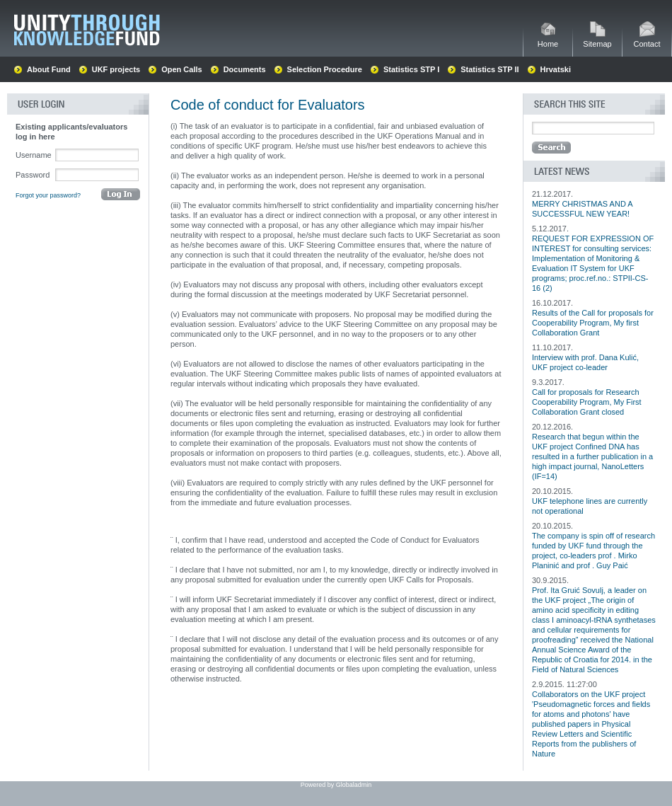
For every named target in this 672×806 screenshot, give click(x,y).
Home (548, 40)
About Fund (49, 69)
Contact (647, 40)
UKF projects (116, 69)
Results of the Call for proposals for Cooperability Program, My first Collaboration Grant (593, 323)
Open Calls (181, 69)
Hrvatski (556, 69)
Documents (245, 69)
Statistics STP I (411, 69)
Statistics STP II (489, 69)
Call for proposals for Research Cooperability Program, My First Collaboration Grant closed (587, 402)
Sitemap (597, 40)
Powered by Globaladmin (336, 785)
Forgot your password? (48, 195)
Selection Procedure (325, 69)
